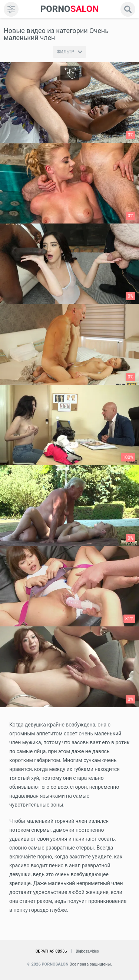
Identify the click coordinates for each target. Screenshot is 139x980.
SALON (70, 9)
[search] (128, 9)
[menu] (11, 9)
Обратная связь (51, 951)
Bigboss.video (87, 951)
